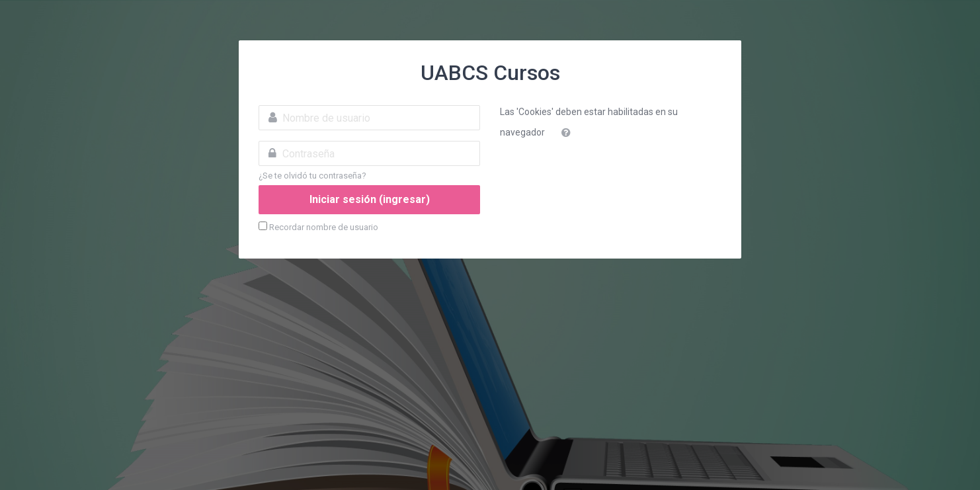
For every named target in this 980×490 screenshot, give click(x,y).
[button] (569, 133)
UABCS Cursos (490, 73)
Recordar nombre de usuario (324, 227)
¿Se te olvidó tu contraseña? (312, 176)
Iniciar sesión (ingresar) (370, 199)
